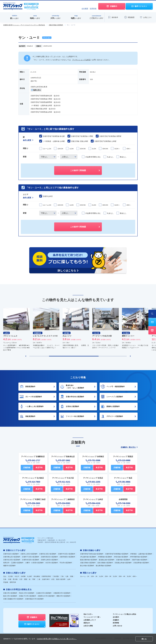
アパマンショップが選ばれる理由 (124, 614)
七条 (67, 576)
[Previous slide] (26, 356)
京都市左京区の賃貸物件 (48, 554)
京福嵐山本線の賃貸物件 (123, 563)
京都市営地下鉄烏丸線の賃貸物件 (92, 554)
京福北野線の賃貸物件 (141, 563)
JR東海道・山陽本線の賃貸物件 (141, 554)
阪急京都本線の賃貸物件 (89, 560)
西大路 (15, 579)
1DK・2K (94, 576)
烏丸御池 (37, 576)
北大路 (10, 576)
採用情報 (93, 9)
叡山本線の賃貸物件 (87, 566)
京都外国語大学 (34, 599)
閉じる (144, 639)
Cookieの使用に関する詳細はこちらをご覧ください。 (57, 639)
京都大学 (10, 593)
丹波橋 (6, 582)
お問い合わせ (117, 626)
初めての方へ (88, 614)
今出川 (17, 576)
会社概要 (85, 9)
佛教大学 (63, 596)
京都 (10, 579)
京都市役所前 (46, 576)
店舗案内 (116, 620)
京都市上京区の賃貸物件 (29, 554)
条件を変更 (28, 140)
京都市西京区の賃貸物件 (49, 557)
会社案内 (116, 617)
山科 (69, 579)
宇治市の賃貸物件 (66, 563)
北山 (5, 576)
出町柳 (23, 576)
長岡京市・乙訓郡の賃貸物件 (13, 563)
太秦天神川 (46, 579)
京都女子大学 (27, 596)
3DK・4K (122, 576)
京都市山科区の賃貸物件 (49, 560)
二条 (39, 579)
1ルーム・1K (85, 576)
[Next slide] (130, 356)
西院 (26, 579)
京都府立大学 (46, 596)
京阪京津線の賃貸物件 (56, 25)
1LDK (101, 576)
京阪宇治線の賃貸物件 (140, 560)
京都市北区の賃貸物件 (11, 554)
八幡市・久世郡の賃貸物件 (34, 563)
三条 (62, 576)
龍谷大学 (10, 596)
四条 (72, 576)
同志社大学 (27, 593)
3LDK (129, 576)
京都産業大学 (62, 593)
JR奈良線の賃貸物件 (121, 557)
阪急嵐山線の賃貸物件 (107, 560)
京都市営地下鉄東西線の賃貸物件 (117, 554)
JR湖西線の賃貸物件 (105, 557)
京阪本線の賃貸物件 (123, 560)
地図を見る (36, 90)
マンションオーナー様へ (92, 617)
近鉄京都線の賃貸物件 (105, 563)
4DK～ (135, 576)
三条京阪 (56, 576)
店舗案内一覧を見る (129, 447)
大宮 (21, 579)
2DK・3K (108, 576)
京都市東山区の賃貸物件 (12, 557)
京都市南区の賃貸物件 (67, 557)
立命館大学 (44, 593)
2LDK (115, 576)
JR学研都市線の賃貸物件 (139, 557)
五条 (5, 579)
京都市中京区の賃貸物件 (67, 554)
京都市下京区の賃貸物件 (30, 557)
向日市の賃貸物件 (52, 563)
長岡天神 (13, 582)
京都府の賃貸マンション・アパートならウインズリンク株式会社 (24, 25)
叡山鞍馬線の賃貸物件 (104, 566)
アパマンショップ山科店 (81, 60)
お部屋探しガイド (90, 620)
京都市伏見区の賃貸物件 (30, 560)
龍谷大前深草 (61, 579)
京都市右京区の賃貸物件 (12, 560)
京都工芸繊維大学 (13, 599)
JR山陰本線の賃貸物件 (88, 557)
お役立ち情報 (88, 626)
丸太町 (30, 576)
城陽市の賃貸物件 (9, 566)
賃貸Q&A (87, 623)
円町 (34, 579)
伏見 (53, 579)
